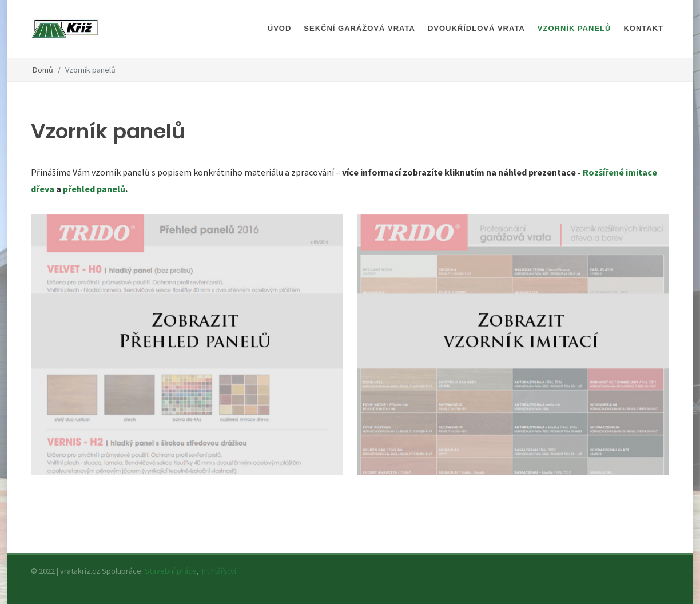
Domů (43, 70)
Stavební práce (171, 571)
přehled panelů (94, 189)
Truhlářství (218, 571)
